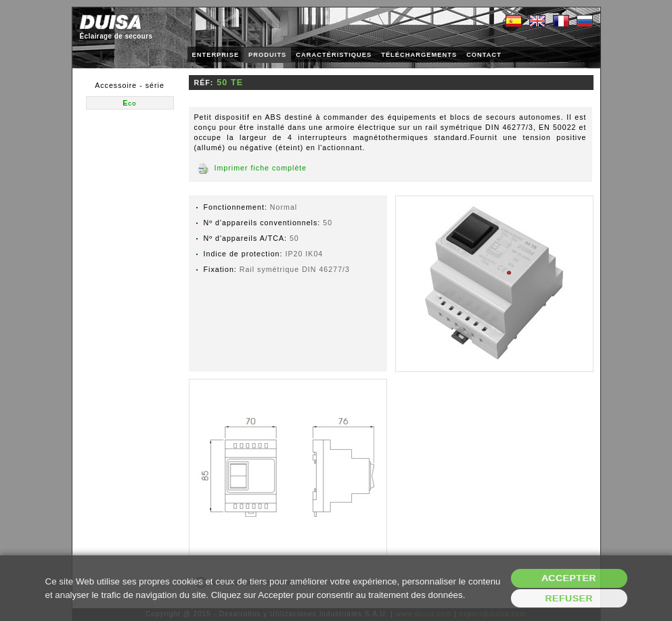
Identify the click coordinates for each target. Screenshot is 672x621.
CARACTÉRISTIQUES (334, 55)
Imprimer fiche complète (261, 168)
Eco (130, 103)
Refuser (569, 598)
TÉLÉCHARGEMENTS (419, 55)
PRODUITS (267, 55)
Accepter (569, 578)
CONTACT (484, 55)
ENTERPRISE (216, 55)
